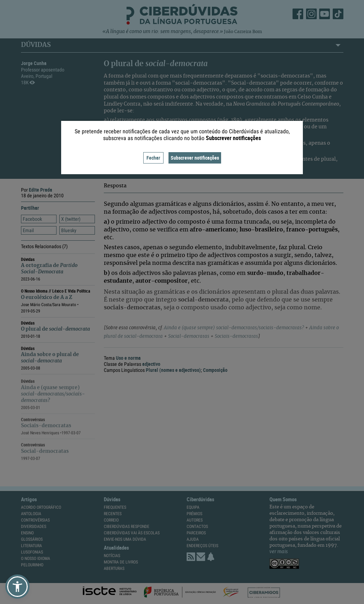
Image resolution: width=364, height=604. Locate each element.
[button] (17, 587)
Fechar (153, 158)
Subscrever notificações (195, 158)
